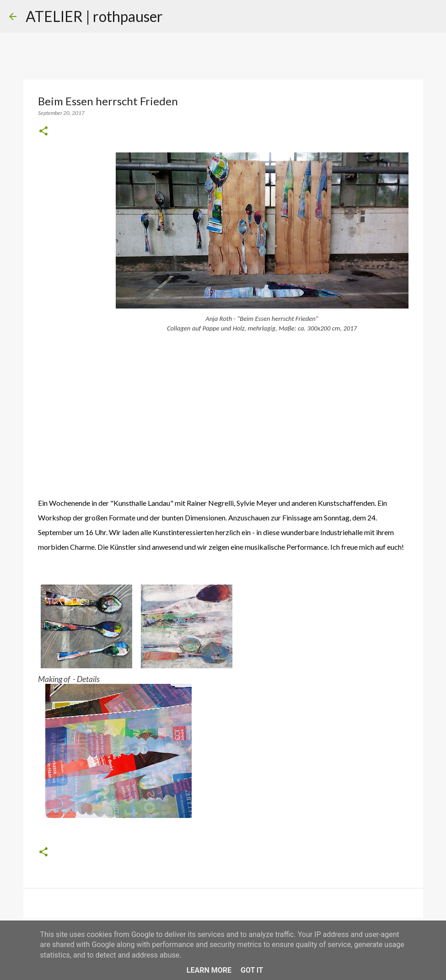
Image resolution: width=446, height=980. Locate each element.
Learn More (209, 970)
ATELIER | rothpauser (94, 16)
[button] (43, 132)
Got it (252, 970)
